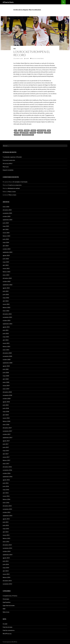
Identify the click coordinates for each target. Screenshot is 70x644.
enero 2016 (6, 503)
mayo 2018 (6, 412)
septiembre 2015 (8, 516)
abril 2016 (6, 493)
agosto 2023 (6, 255)
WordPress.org (7, 634)
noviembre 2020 (7, 356)
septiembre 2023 (8, 252)
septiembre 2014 (8, 555)
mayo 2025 (6, 226)
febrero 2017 (6, 460)
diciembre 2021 (7, 314)
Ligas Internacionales (9, 605)
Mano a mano (12, 192)
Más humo (6, 167)
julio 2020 (6, 369)
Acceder (5, 624)
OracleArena (24, 133)
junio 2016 (6, 486)
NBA (15, 49)
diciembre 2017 (7, 428)
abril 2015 (6, 532)
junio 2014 (6, 564)
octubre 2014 (7, 551)
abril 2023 (6, 265)
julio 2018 (6, 405)
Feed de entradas (8, 627)
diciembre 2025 (7, 210)
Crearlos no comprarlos (15, 185)
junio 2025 (6, 223)
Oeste (16, 133)
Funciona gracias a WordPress (10, 642)
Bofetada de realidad (14, 188)
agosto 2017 (6, 441)
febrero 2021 (6, 346)
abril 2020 (6, 379)
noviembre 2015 (7, 509)
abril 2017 (6, 454)
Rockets (40, 133)
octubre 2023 (7, 249)
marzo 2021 (6, 343)
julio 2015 (6, 522)
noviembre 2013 (7, 584)
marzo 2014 (6, 574)
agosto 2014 (6, 558)
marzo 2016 (6, 496)
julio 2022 (6, 291)
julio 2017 (6, 444)
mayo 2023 (6, 262)
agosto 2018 (6, 402)
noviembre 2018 (7, 395)
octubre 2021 (7, 320)
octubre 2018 (7, 399)
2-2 (16, 130)
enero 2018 (6, 425)
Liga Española (7, 602)
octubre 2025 (7, 216)
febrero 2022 (6, 307)
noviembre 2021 (7, 317)
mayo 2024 (6, 242)
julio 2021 (6, 330)
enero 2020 (6, 382)
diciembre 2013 (7, 581)
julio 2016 (6, 483)
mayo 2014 (6, 568)
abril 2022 (6, 301)
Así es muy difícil (8, 163)
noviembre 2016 (7, 470)
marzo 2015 (6, 535)
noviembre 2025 (7, 213)
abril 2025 (6, 229)
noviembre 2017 (7, 431)
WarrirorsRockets (28, 135)
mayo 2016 (6, 490)
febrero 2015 (6, 538)
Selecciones (6, 612)
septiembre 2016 (8, 477)
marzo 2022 (6, 304)
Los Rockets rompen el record (32, 53)
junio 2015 (6, 525)
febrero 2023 (6, 272)
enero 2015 (6, 542)
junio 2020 (6, 372)
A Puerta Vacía (8, 2)
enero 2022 (6, 311)
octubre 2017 (7, 434)
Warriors (18, 135)
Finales (33, 130)
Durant (27, 130)
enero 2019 (6, 389)
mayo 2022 (6, 298)
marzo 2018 (6, 418)
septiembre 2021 (8, 324)
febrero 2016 (6, 499)
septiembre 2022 (8, 285)
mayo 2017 (6, 451)
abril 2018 (6, 415)
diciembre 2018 (7, 392)
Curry (21, 130)
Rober (27, 58)
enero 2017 (6, 464)
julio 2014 (6, 561)
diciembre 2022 (7, 278)
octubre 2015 (7, 512)
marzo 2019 (6, 386)
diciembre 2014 (7, 545)
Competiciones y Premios (10, 596)
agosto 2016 (6, 480)
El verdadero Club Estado (20, 182)
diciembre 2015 (7, 506)
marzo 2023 (6, 268)
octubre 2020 (7, 359)
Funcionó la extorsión (9, 160)
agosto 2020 (6, 366)
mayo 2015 (6, 529)
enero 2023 (6, 275)
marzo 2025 (6, 233)
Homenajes (6, 599)
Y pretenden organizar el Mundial (12, 157)
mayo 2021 (6, 337)
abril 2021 (6, 340)
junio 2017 (6, 447)
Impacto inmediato (8, 170)
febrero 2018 (6, 421)
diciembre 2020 (7, 353)
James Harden (42, 130)
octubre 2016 (7, 473)
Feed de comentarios (9, 630)
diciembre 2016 (7, 467)
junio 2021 (6, 333)
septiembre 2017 (8, 438)
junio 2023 (6, 259)
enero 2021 (6, 350)
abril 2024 (6, 246)
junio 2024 (6, 239)
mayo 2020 (6, 376)
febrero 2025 (6, 236)
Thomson (48, 133)
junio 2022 (6, 294)
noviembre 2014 (7, 548)
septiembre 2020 (8, 363)
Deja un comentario (38, 58)
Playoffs (33, 133)
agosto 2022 (6, 288)
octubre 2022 (7, 281)
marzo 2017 (6, 457)
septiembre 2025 (8, 220)
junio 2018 (6, 408)
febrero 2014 (6, 577)
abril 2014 (6, 571)
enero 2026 (6, 207)
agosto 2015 (6, 519)
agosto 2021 (6, 327)
